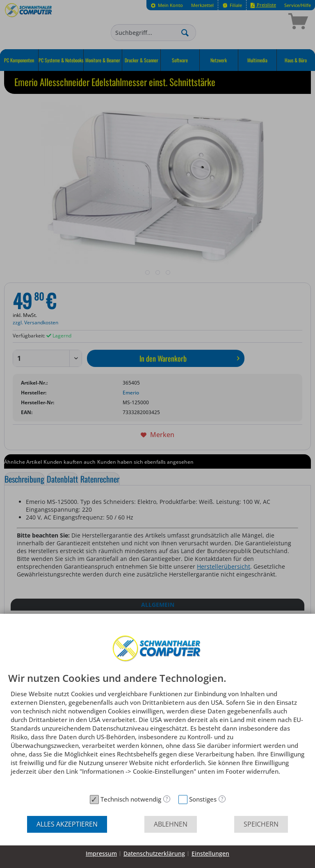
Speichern (261, 824)
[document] (157, 732)
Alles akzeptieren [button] (67, 824)
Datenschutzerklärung (154, 853)
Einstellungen (210, 853)
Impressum (101, 853)
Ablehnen (171, 824)
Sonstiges (203, 799)
